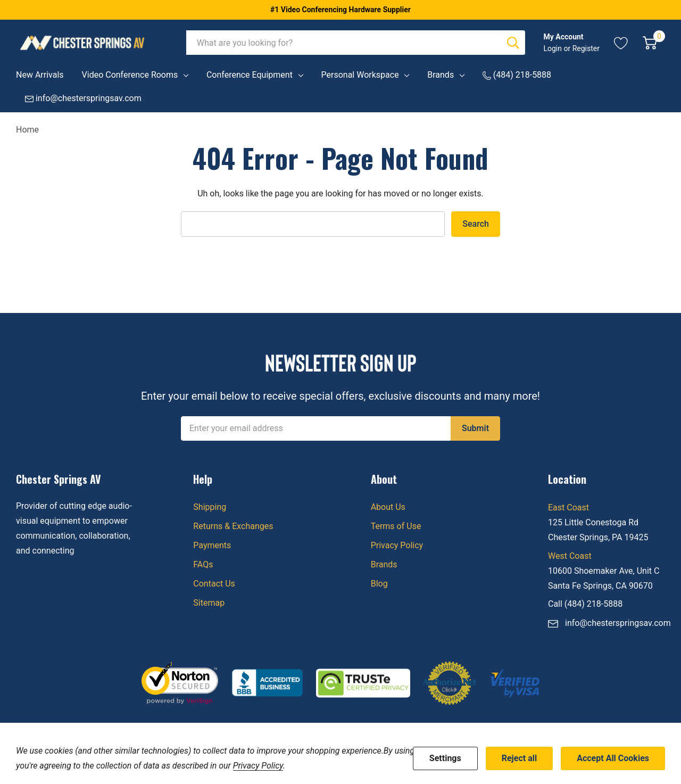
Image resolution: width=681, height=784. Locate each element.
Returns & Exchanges (233, 526)
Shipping (210, 507)
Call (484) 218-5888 (585, 604)
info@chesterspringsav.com (618, 623)
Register (586, 48)
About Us (388, 507)
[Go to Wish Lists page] (621, 43)
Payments (212, 545)
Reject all (519, 758)
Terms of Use (396, 526)
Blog (379, 584)
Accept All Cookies (613, 758)
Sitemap (209, 603)
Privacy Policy (397, 545)
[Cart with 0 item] (650, 43)
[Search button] (513, 43)
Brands (441, 75)
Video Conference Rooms (130, 75)
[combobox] (344, 43)
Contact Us (214, 584)
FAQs (203, 564)
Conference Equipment (250, 75)
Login (553, 48)
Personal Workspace (360, 75)
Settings (445, 758)
